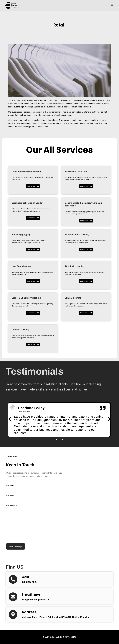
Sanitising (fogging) (25, 234)
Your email (59, 499)
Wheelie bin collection (79, 171)
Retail (60, 24)
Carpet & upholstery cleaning (31, 298)
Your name (59, 489)
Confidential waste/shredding (31, 171)
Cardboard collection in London (33, 203)
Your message (59, 525)
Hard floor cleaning (24, 266)
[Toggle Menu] (112, 5)
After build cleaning (78, 266)
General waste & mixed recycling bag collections (81, 204)
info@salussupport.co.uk (38, 601)
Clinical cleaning (76, 298)
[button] (10, 420)
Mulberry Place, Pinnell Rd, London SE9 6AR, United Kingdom (63, 619)
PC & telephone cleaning (81, 234)
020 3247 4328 (31, 584)
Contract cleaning (23, 329)
